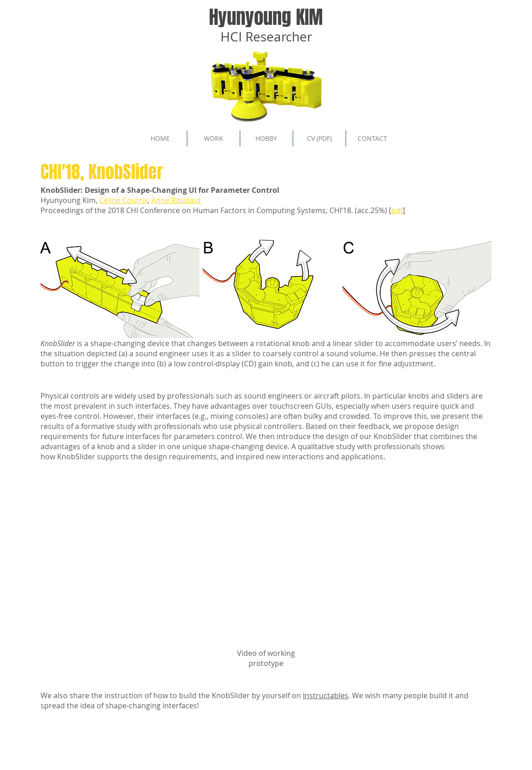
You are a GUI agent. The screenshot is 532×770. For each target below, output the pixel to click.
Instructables (326, 695)
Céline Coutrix (124, 200)
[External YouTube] (266, 567)
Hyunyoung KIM (266, 17)
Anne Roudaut (176, 200)
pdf (397, 210)
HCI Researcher (266, 37)
